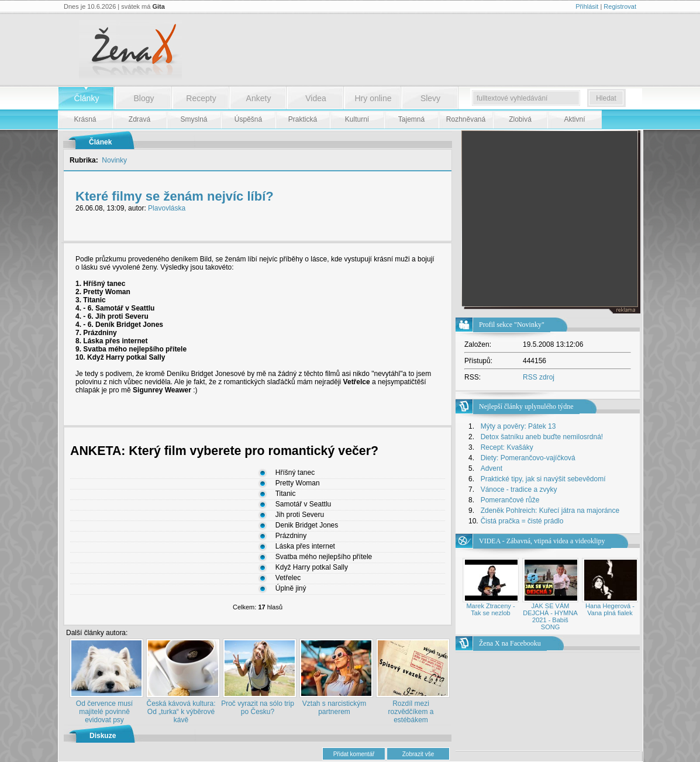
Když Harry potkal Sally (312, 568)
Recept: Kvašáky (507, 447)
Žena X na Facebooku (510, 643)
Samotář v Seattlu (303, 505)
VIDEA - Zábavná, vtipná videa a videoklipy (542, 541)
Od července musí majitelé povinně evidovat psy (104, 712)
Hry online (373, 98)
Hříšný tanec (295, 473)
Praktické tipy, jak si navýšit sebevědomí (543, 479)
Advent (492, 468)
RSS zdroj (539, 377)
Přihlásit (587, 6)
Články (87, 98)
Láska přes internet (305, 547)
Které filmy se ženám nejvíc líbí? (175, 196)
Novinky (114, 160)
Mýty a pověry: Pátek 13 (518, 426)
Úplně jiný (291, 589)
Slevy (430, 98)
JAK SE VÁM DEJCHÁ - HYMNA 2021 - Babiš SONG (550, 616)
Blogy (144, 98)
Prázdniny (291, 536)
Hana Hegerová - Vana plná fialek (610, 609)
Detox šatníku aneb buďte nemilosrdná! (542, 437)
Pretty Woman (298, 484)
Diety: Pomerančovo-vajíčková (528, 458)
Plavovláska (167, 208)
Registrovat (620, 6)
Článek (100, 142)
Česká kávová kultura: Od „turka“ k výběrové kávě (181, 712)
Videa (316, 98)
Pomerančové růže (510, 500)
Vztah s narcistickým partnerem (334, 708)
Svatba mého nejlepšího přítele (324, 557)
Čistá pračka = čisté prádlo (522, 521)
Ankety (259, 98)
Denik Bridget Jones (307, 526)
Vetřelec (288, 578)
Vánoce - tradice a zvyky (519, 489)
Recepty (201, 98)
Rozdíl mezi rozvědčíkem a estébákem (411, 712)
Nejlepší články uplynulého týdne (526, 406)
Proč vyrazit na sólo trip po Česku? (258, 708)
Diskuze (103, 736)
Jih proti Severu (300, 515)
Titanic (286, 494)
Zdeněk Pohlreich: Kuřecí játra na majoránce (550, 511)
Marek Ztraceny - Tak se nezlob (490, 609)
